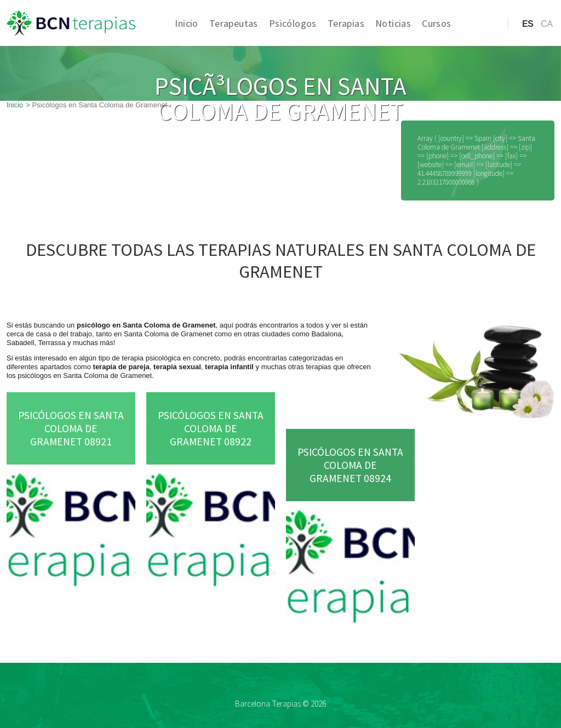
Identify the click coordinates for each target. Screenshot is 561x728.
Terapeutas (234, 23)
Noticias (393, 23)
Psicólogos (293, 23)
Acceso (477, 41)
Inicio (186, 23)
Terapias (346, 23)
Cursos (436, 23)
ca (547, 24)
